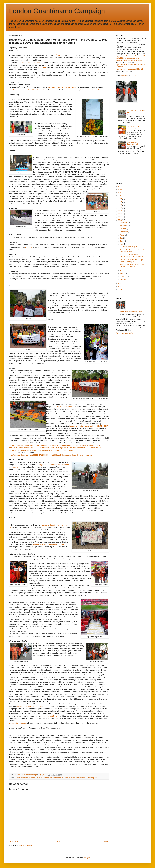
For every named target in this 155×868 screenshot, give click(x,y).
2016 (120, 211)
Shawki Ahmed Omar (64, 407)
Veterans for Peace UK (18, 723)
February (123, 277)
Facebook (125, 76)
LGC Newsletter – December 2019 (133, 127)
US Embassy (90, 778)
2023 (120, 189)
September (124, 232)
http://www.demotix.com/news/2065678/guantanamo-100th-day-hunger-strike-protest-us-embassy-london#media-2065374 (56, 448)
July (122, 238)
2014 (120, 217)
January (123, 280)
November (124, 226)
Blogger (87, 858)
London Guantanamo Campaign (60, 778)
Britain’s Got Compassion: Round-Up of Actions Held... (132, 251)
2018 (120, 205)
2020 (120, 199)
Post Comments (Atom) (27, 845)
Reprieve (29, 247)
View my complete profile (124, 333)
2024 (120, 186)
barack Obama (36, 778)
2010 (120, 290)
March (122, 273)
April (122, 270)
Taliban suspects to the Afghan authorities (48, 544)
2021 (120, 196)
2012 (120, 283)
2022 (120, 192)
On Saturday (34, 576)
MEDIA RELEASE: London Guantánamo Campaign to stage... (132, 256)
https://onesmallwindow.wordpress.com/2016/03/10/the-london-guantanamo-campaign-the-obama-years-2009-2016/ (130, 67)
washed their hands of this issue (29, 706)
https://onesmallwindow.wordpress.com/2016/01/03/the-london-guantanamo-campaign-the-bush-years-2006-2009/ (130, 58)
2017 (120, 208)
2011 (120, 286)
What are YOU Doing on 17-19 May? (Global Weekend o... (132, 266)
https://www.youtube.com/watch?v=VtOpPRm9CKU (89, 426)
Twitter (134, 76)
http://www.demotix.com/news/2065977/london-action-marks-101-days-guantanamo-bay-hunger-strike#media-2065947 (54, 445)
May (122, 244)
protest (73, 778)
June (122, 241)
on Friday (46, 564)
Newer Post (14, 842)
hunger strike (45, 778)
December (124, 223)
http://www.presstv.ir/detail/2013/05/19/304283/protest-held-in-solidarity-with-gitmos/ (41, 450)
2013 (120, 220)
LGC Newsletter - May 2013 (129, 247)
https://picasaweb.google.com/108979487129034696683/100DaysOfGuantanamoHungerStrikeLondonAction (51, 455)
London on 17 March (51, 716)
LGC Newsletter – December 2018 (133, 143)
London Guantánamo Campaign (57, 11)
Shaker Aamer (81, 778)
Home (59, 842)
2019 (120, 202)
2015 (120, 214)
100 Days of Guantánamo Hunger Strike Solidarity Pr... (131, 261)
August (123, 235)
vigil (96, 778)
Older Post (105, 842)
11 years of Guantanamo (23, 778)
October (123, 229)
